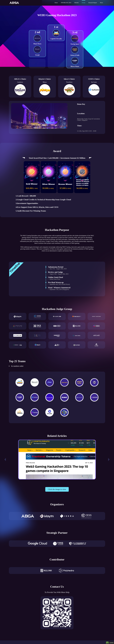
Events (84, 3)
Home (56, 3)
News (101, 3)
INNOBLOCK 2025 (66, 3)
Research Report (93, 3)
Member (77, 3)
